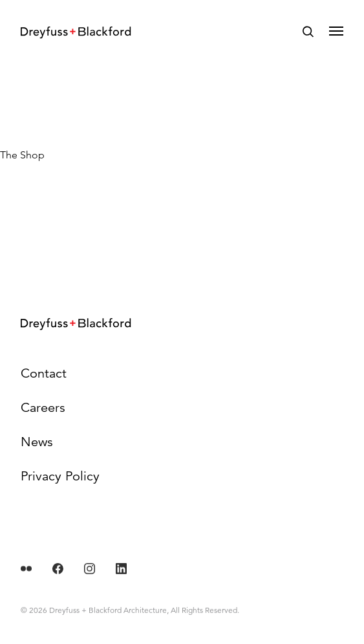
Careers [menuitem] (43, 408)
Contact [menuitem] (44, 373)
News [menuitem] (37, 442)
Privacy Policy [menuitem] (60, 476)
